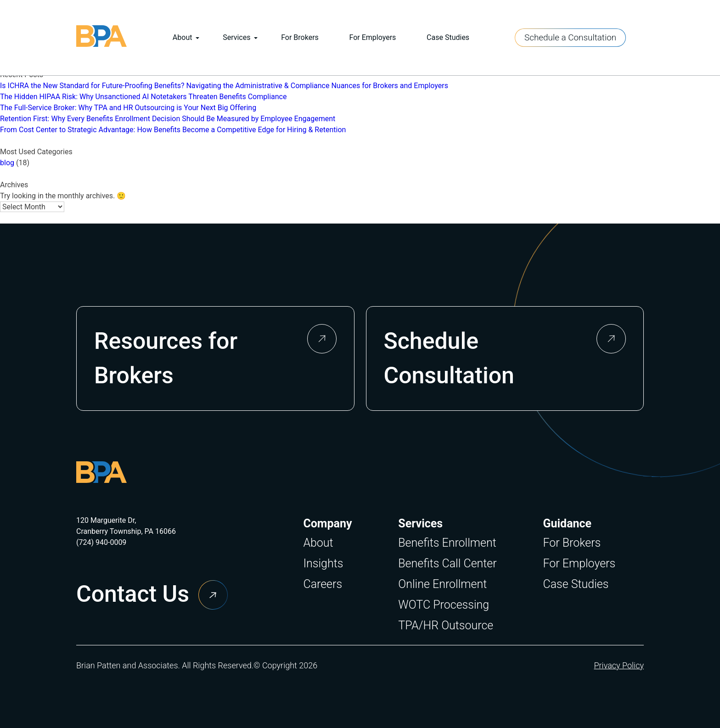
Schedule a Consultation (570, 37)
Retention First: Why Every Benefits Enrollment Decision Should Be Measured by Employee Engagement (168, 119)
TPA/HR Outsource (446, 625)
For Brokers (300, 37)
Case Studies (448, 37)
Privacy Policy (619, 665)
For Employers (373, 37)
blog (7, 163)
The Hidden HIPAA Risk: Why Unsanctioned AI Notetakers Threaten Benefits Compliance (143, 97)
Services (236, 37)
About (183, 37)
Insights (323, 563)
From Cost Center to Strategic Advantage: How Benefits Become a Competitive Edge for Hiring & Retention (173, 130)
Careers (323, 584)
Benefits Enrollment (447, 543)
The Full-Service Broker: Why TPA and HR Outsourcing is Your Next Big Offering (128, 108)
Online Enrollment (442, 584)
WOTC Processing (444, 605)
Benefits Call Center (447, 563)
